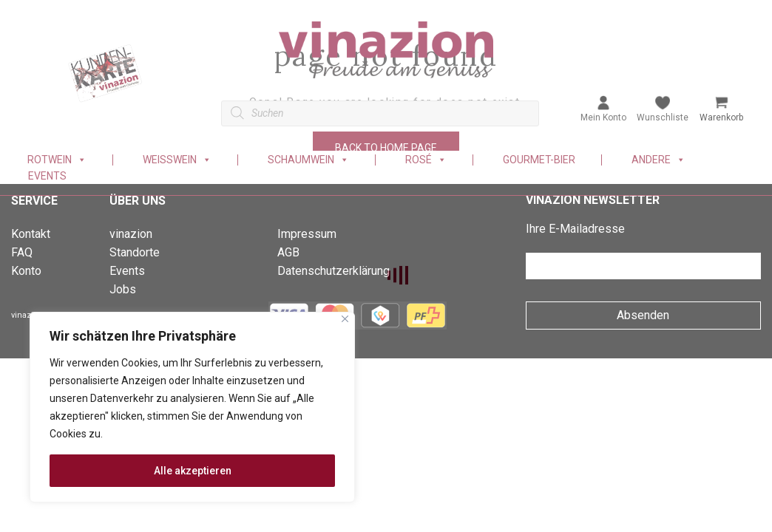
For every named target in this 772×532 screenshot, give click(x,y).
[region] (192, 407)
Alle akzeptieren (193, 471)
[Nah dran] (345, 319)
